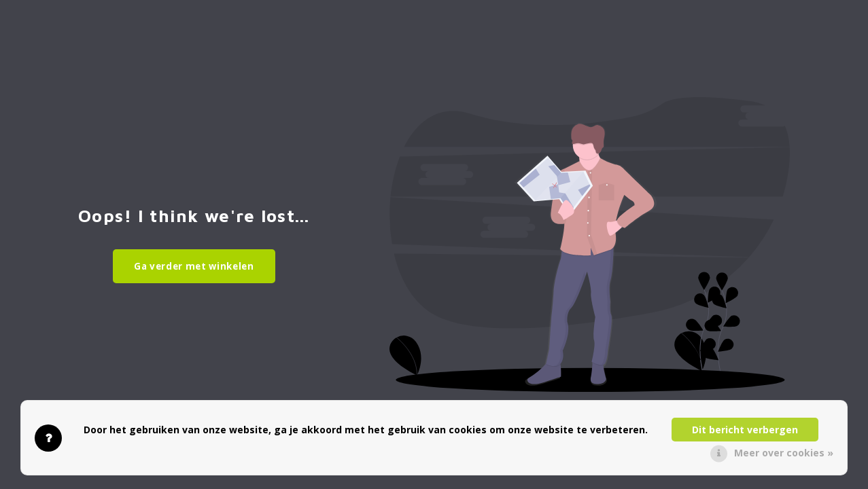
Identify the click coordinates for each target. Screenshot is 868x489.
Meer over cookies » (784, 453)
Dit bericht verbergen (745, 430)
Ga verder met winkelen (194, 266)
